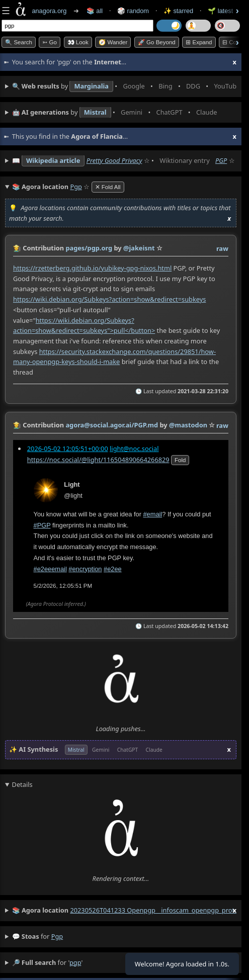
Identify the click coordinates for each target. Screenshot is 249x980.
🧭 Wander (113, 42)
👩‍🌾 (17, 248)
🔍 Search (19, 42)
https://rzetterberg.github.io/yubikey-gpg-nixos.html (92, 268)
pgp (57, 936)
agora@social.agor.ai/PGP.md (112, 425)
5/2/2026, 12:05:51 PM (63, 586)
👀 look (78, 42)
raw (222, 248)
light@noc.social (134, 448)
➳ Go (50, 42)
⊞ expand (199, 42)
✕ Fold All (108, 187)
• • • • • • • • (124, 86)
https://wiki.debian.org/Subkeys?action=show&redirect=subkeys (109, 299)
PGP (221, 160)
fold (180, 460)
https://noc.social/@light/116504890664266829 (98, 459)
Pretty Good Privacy (114, 160)
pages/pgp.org (89, 248)
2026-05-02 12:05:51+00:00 (68, 448)
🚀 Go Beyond (157, 42)
